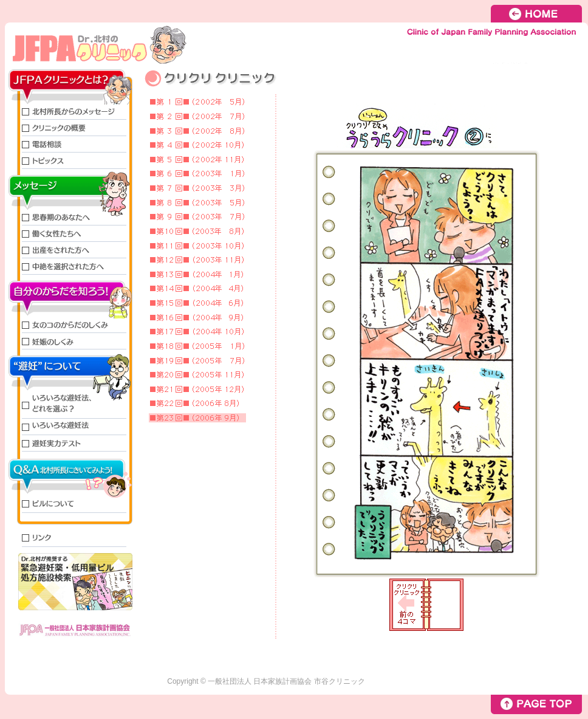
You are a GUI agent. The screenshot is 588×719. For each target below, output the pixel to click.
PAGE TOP (536, 704)
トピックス (69, 161)
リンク (69, 539)
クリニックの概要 (69, 128)
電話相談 (69, 144)
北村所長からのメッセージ (69, 112)
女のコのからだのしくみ (69, 325)
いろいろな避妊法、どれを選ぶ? (69, 405)
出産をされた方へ (69, 250)
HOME (539, 14)
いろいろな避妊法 (69, 427)
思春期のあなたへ (69, 217)
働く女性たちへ (69, 234)
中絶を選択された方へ (69, 267)
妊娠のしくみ (69, 341)
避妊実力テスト (69, 443)
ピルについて (69, 505)
